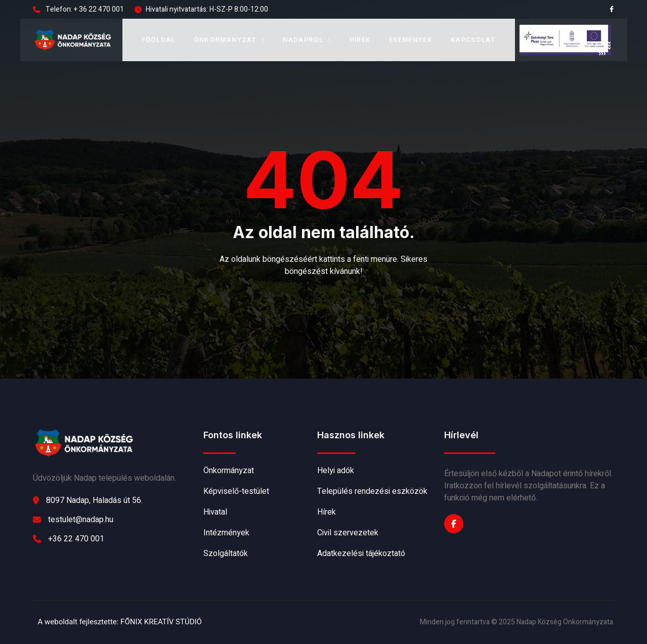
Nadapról (307, 40)
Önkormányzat (229, 40)
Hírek (360, 40)
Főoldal (159, 40)
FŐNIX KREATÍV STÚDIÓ (161, 622)
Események (411, 40)
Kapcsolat (473, 40)
